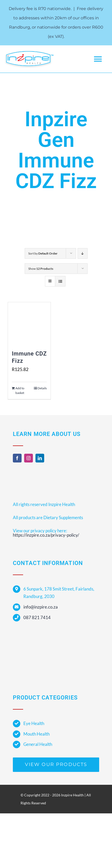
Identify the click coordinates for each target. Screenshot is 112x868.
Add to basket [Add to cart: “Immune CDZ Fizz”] (20, 390)
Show (41, 269)
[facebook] (17, 458)
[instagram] (29, 458)
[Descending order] (83, 253)
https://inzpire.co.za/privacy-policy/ (46, 535)
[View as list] (60, 281)
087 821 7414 (37, 617)
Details (42, 388)
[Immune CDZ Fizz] (29, 324)
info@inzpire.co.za (41, 607)
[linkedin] (40, 458)
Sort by (43, 253)
